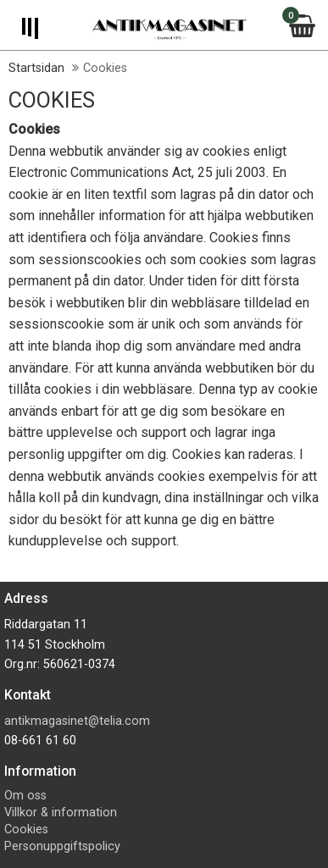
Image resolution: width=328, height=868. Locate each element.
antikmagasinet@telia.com (77, 721)
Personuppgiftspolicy (62, 846)
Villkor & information (61, 813)
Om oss (25, 796)
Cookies (26, 829)
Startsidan (36, 68)
